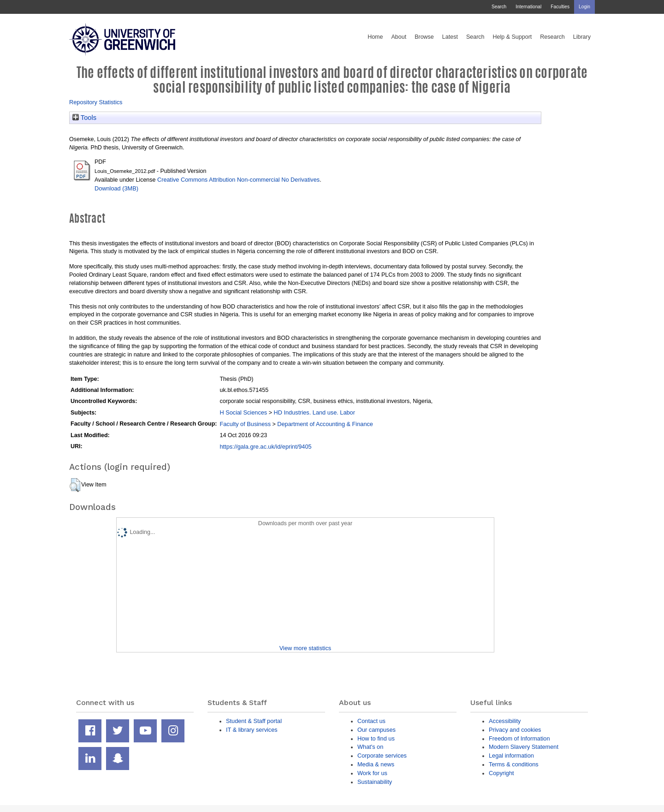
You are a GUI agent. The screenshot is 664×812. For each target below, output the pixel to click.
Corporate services (382, 756)
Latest (450, 37)
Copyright (501, 773)
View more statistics (305, 648)
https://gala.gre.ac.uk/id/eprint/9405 (265, 447)
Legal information (511, 756)
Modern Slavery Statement (524, 747)
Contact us (371, 721)
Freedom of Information (519, 738)
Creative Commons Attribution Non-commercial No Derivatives (238, 180)
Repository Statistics (96, 102)
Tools (84, 118)
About (399, 37)
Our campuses (376, 730)
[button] (75, 485)
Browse (424, 37)
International (528, 7)
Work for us (372, 773)
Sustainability (375, 782)
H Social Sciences (243, 412)
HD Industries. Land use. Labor (314, 412)
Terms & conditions (514, 764)
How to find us (376, 738)
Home (375, 37)
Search (499, 7)
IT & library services (252, 730)
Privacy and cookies (515, 730)
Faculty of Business (245, 424)
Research (552, 37)
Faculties (560, 7)
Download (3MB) (116, 188)
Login (584, 7)
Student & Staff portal (254, 721)
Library (582, 37)
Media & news (376, 764)
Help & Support (513, 37)
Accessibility (505, 721)
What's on (370, 747)
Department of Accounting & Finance (325, 424)
